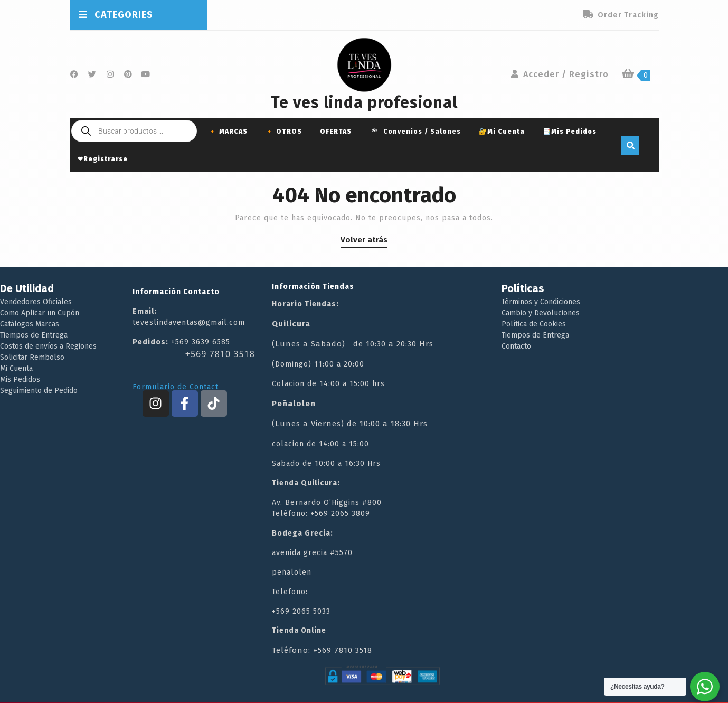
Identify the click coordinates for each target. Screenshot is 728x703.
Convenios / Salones (415, 132)
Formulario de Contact (176, 387)
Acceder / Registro (559, 74)
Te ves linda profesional (364, 102)
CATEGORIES (116, 15)
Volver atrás (364, 240)
